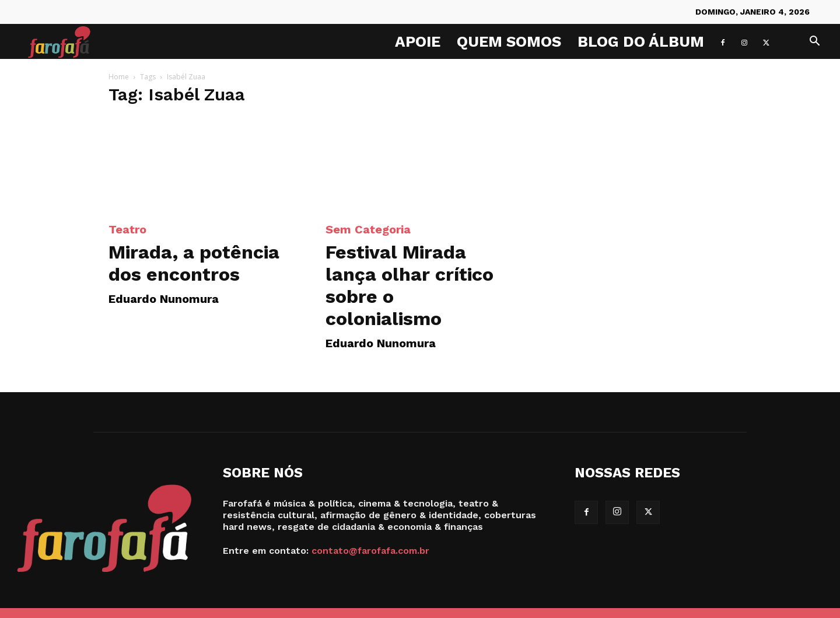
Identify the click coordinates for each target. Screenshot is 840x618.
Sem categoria (368, 229)
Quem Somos (509, 41)
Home (119, 77)
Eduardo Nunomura (164, 299)
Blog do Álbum (641, 41)
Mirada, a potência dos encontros (194, 263)
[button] (814, 42)
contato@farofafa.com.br (370, 551)
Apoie (418, 41)
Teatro (127, 229)
